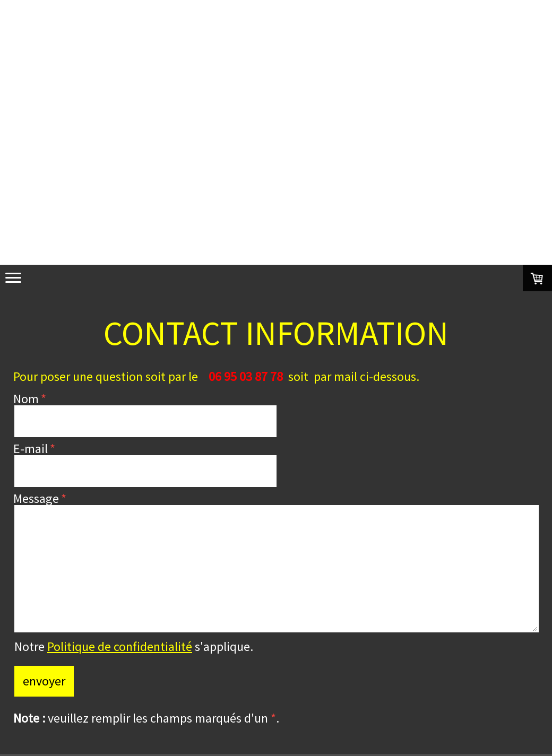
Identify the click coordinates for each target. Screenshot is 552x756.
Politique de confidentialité (120, 646)
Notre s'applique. (134, 646)
